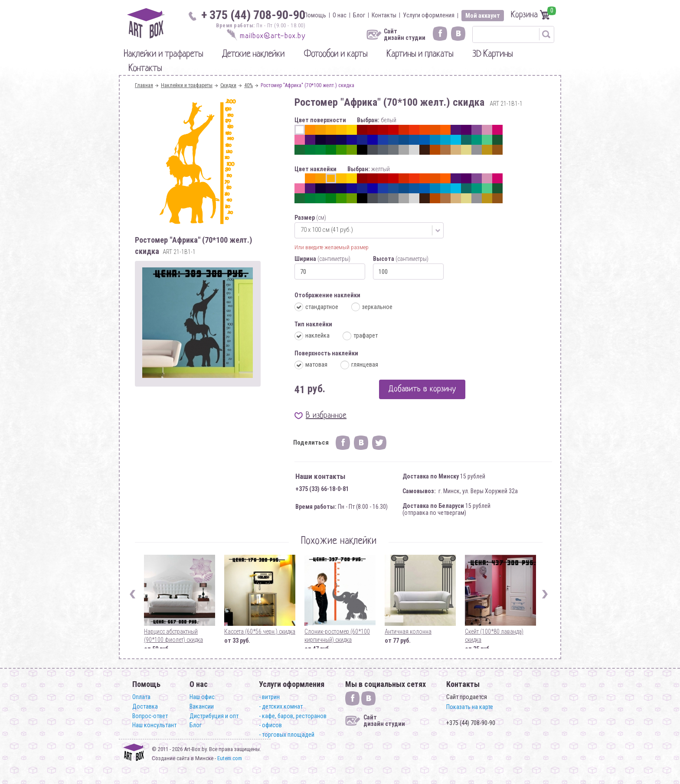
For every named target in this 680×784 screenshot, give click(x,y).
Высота (401, 259)
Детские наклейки (253, 54)
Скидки (228, 85)
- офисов (270, 725)
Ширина (322, 259)
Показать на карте (470, 707)
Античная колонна (408, 631)
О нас (340, 15)
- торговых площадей (287, 735)
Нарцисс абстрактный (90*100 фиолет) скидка (173, 636)
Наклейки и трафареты (163, 54)
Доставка (145, 706)
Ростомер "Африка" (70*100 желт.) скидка (307, 85)
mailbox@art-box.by (273, 36)
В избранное (326, 416)
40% (248, 85)
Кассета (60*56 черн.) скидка (260, 631)
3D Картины (492, 54)
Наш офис (202, 697)
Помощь (315, 15)
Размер (310, 218)
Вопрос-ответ (150, 716)
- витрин (269, 697)
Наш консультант (154, 725)
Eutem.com (230, 758)
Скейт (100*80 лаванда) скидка (494, 636)
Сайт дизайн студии (405, 35)
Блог (359, 15)
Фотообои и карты (335, 54)
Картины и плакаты (420, 54)
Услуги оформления (429, 15)
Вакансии (202, 706)
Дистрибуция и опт (214, 716)
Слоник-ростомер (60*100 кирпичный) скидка (337, 636)
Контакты (384, 15)
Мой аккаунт (483, 16)
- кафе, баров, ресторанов (293, 716)
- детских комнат (281, 706)
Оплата (141, 697)
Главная (144, 85)
